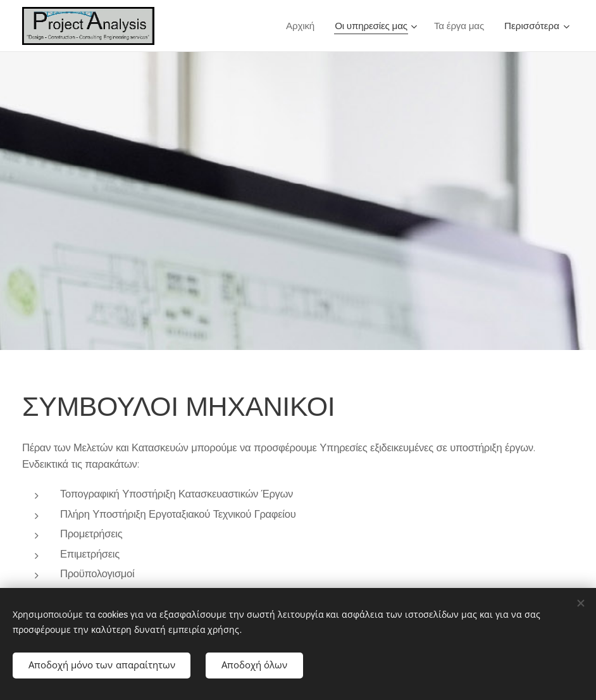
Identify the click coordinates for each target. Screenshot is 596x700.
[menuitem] (300, 26)
